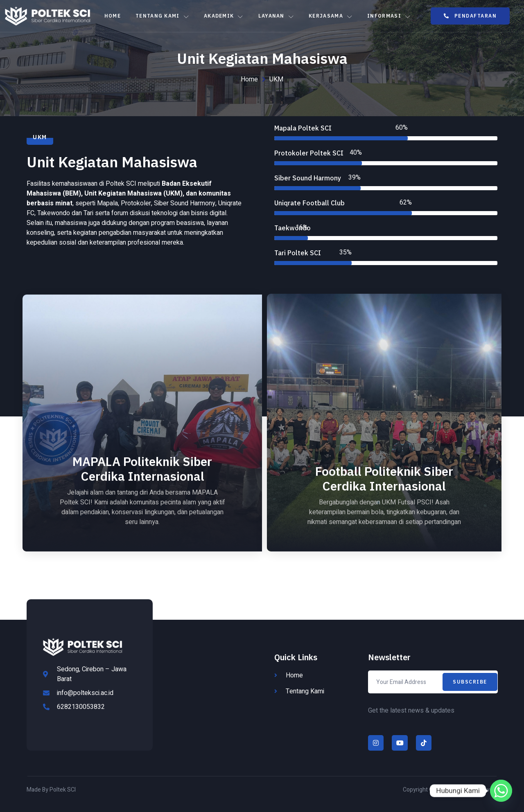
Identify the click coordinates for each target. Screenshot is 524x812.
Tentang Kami (162, 16)
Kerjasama (331, 16)
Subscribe (470, 682)
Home (113, 16)
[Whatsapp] (501, 791)
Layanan (276, 16)
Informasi (389, 16)
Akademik (224, 16)
